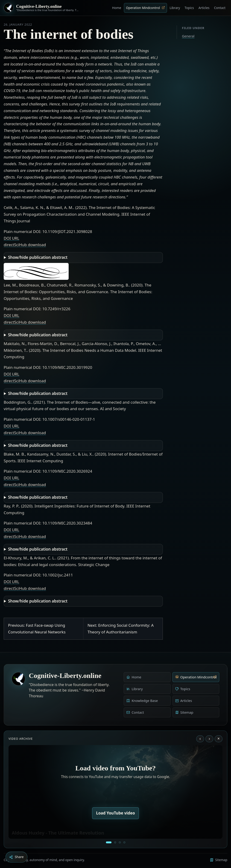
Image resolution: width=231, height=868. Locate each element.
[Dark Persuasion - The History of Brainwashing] (124, 842)
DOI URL (12, 238)
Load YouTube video (115, 813)
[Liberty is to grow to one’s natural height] (120, 842)
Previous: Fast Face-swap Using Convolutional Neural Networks (37, 629)
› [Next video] (209, 739)
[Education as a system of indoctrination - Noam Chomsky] (115, 842)
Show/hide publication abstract (38, 257)
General (188, 36)
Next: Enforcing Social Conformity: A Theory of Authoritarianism (121, 629)
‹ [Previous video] (200, 739)
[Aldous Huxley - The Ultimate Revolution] (109, 842)
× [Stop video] (219, 739)
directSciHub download (25, 245)
